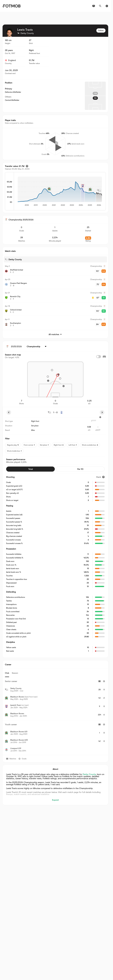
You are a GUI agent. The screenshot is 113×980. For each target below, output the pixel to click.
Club (7, 673)
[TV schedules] (94, 6)
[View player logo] (9, 33)
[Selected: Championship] (37, 346)
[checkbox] (99, 357)
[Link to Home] (11, 6)
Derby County (89, 774)
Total (31, 469)
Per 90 (80, 469)
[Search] (100, 6)
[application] (60, 192)
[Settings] (107, 6)
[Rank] (100, 477)
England (10, 60)
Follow (101, 31)
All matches (55, 334)
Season (15, 673)
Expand (55, 800)
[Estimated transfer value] (27, 166)
